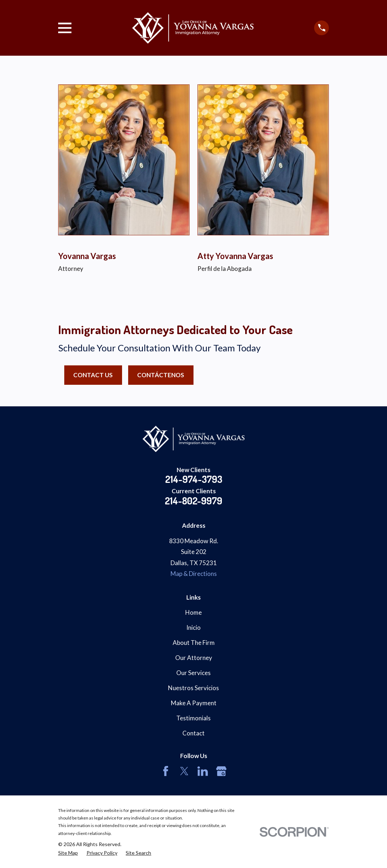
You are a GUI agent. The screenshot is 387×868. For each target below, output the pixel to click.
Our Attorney (194, 658)
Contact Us (93, 375)
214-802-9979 (193, 500)
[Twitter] (184, 771)
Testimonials (193, 718)
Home (193, 612)
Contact (193, 733)
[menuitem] (68, 853)
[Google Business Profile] (221, 771)
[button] (31, 305)
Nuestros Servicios (193, 688)
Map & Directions (194, 574)
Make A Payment (194, 703)
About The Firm (194, 643)
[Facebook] (166, 771)
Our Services (193, 673)
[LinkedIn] (203, 771)
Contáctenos (161, 375)
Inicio (193, 627)
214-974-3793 (194, 479)
